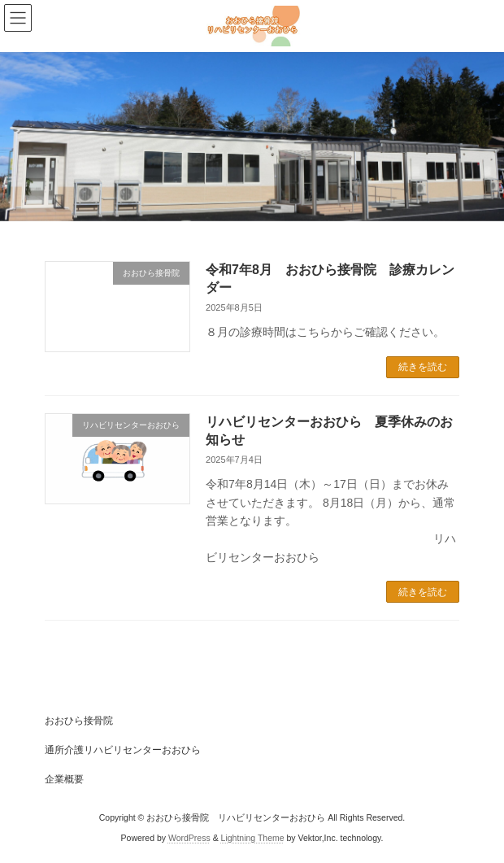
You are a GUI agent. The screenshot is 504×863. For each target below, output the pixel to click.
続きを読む (423, 367)
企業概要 (64, 779)
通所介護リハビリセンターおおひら (123, 750)
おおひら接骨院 (79, 721)
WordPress (189, 838)
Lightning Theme (253, 838)
